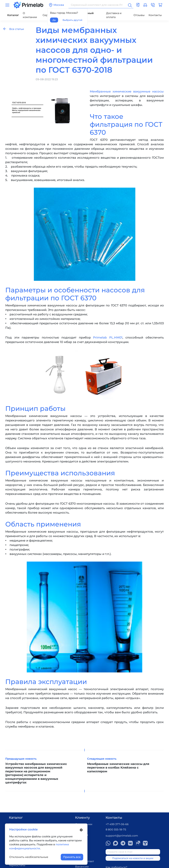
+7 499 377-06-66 (117, 824)
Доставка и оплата (114, 15)
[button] (153, 5)
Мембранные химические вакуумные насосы (127, 91)
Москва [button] (56, 5)
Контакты (155, 15)
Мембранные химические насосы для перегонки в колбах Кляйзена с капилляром (118, 768)
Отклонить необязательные (29, 857)
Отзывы (139, 15)
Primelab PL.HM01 (108, 338)
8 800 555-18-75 (116, 830)
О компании (30, 15)
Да (54, 20)
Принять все (72, 857)
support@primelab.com (122, 836)
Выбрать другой (72, 20)
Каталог (13, 15)
